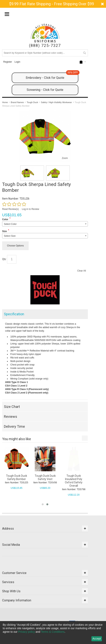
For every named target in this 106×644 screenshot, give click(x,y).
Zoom (65, 158)
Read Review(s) (10, 209)
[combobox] (45, 224)
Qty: (4, 259)
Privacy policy (26, 632)
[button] (43, 504)
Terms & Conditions (53, 632)
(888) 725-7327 (45, 46)
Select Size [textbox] (10, 236)
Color (5, 219)
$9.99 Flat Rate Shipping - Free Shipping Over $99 (52, 4)
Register (8, 62)
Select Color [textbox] (10, 224)
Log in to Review (30, 209)
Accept (97, 639)
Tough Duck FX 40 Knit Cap (16, 477)
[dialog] (53, 633)
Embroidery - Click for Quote (52, 76)
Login (17, 62)
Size (4, 231)
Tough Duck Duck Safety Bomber (45, 477)
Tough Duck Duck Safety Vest (74, 477)
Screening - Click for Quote (45, 90)
